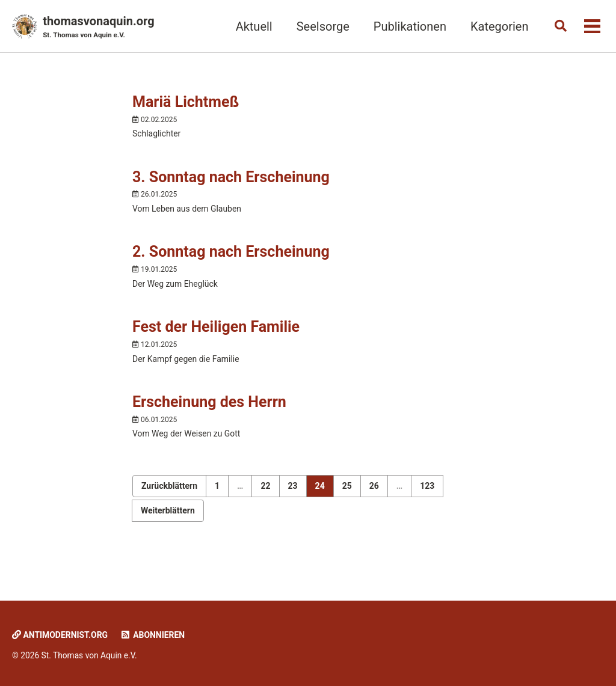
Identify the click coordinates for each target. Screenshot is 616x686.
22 (265, 503)
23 (293, 503)
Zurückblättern (169, 503)
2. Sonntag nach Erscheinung (231, 261)
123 (427, 503)
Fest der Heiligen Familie (216, 339)
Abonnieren (161, 635)
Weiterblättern (168, 527)
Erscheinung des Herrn (209, 417)
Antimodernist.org (63, 635)
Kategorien (494, 26)
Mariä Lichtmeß (186, 105)
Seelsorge (318, 26)
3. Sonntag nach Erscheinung (231, 183)
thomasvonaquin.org (98, 28)
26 (374, 503)
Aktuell (249, 26)
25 (347, 503)
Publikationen (405, 26)
